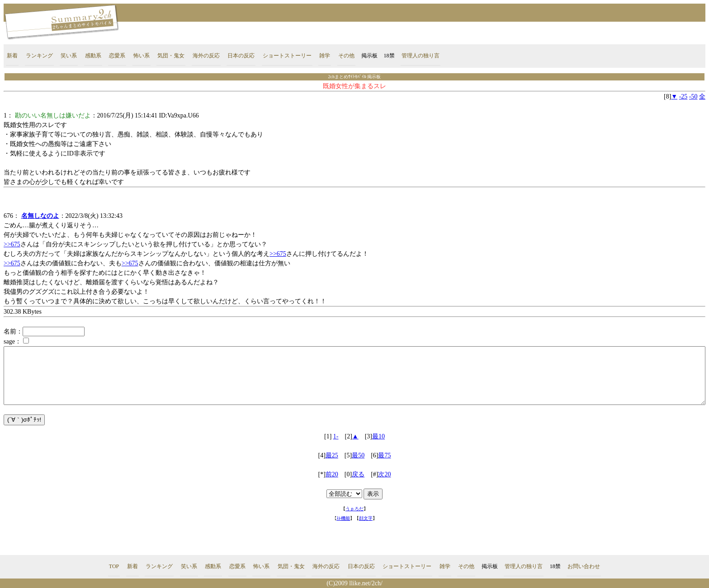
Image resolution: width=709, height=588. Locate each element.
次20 (384, 474)
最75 (384, 455)
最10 (378, 436)
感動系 (93, 56)
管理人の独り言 (421, 56)
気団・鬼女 (171, 56)
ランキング (39, 56)
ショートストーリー (287, 56)
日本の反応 (241, 56)
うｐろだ (354, 509)
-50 (693, 96)
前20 (332, 474)
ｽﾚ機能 (343, 518)
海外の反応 (206, 56)
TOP (114, 566)
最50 (358, 455)
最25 (332, 455)
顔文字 (366, 518)
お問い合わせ (584, 566)
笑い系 (69, 56)
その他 (346, 56)
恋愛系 (117, 56)
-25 (683, 96)
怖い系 (142, 56)
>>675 (12, 244)
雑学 (325, 56)
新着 (12, 56)
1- (336, 436)
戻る (358, 474)
